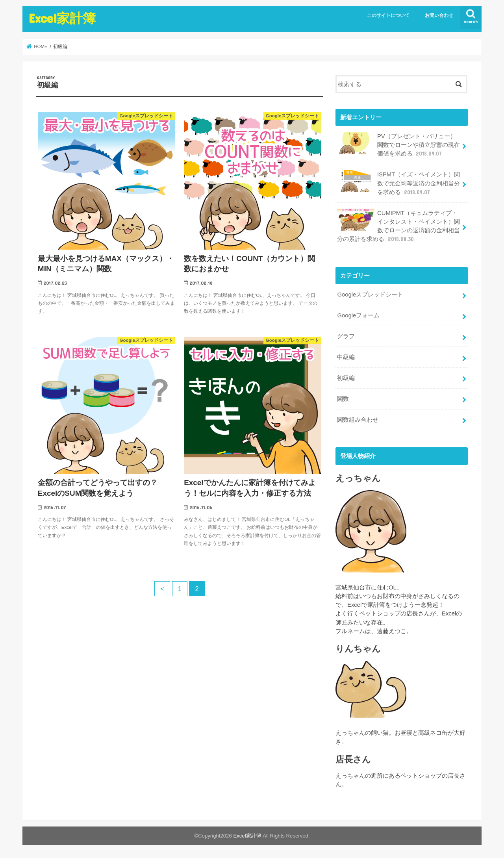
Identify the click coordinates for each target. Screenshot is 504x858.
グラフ (346, 336)
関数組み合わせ (358, 420)
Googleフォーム (358, 315)
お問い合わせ (439, 15)
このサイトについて (388, 15)
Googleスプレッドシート (370, 295)
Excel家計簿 (62, 18)
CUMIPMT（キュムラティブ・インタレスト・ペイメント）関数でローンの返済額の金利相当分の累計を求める (398, 226)
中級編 (346, 357)
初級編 (346, 378)
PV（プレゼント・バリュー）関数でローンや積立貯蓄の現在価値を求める (398, 145)
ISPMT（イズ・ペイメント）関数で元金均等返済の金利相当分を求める (398, 183)
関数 (343, 399)
